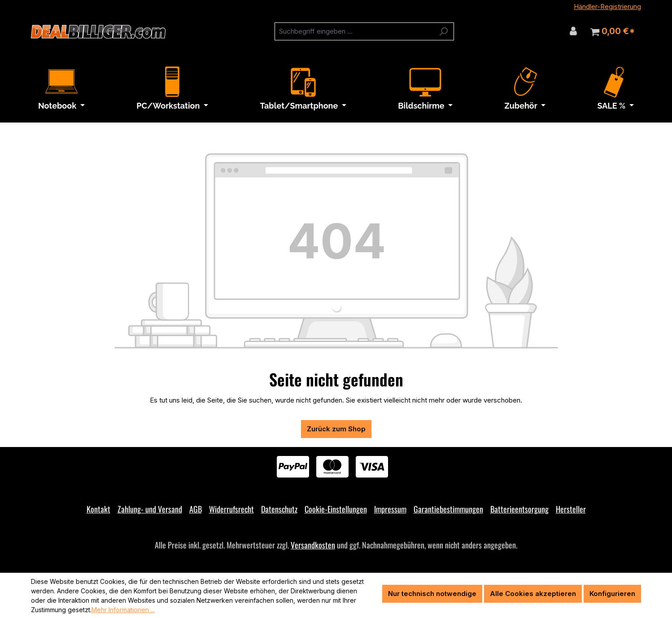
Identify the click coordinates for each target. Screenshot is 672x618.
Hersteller (571, 509)
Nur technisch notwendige (432, 594)
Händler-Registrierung (607, 7)
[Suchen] (443, 31)
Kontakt (98, 509)
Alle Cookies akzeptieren (533, 594)
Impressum (390, 509)
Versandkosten (313, 545)
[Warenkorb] (613, 31)
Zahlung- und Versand (150, 509)
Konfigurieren (612, 594)
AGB (196, 509)
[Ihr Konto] (573, 31)
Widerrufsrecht (231, 509)
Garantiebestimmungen (448, 509)
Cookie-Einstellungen (336, 509)
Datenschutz (279, 509)
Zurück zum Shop (336, 429)
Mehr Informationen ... (123, 610)
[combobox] (354, 31)
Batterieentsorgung (519, 509)
